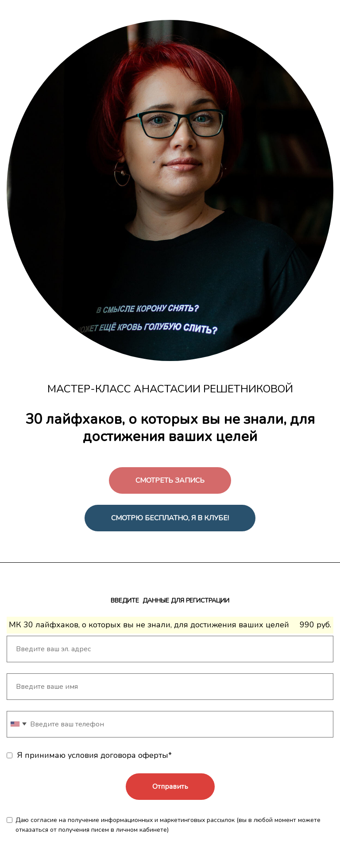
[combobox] (18, 724)
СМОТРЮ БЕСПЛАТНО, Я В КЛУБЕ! (170, 518)
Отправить (170, 787)
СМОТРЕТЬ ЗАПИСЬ (170, 480)
